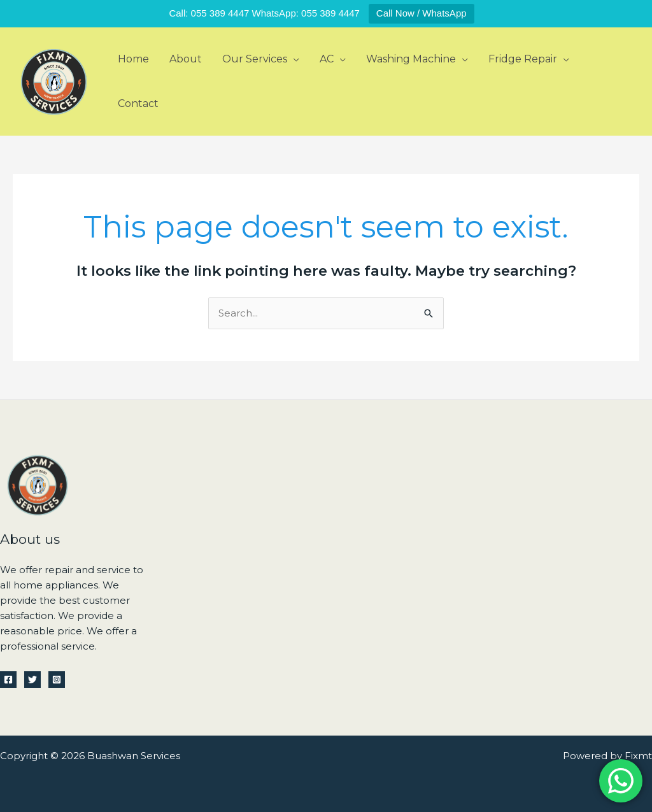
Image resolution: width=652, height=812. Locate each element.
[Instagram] (57, 680)
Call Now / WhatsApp (422, 13)
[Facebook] (8, 680)
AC (327, 59)
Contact (138, 103)
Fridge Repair (523, 59)
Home (133, 59)
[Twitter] (32, 680)
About (186, 59)
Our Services (255, 59)
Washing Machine (411, 59)
